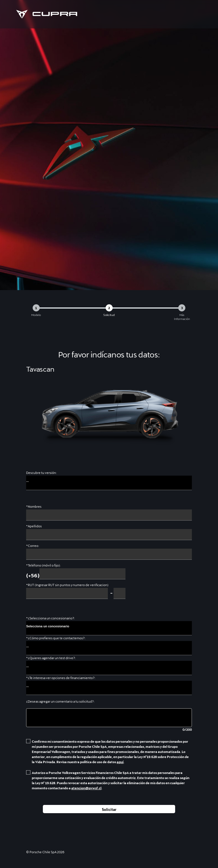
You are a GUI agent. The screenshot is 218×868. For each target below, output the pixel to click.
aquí (120, 762)
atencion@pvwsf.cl (86, 788)
